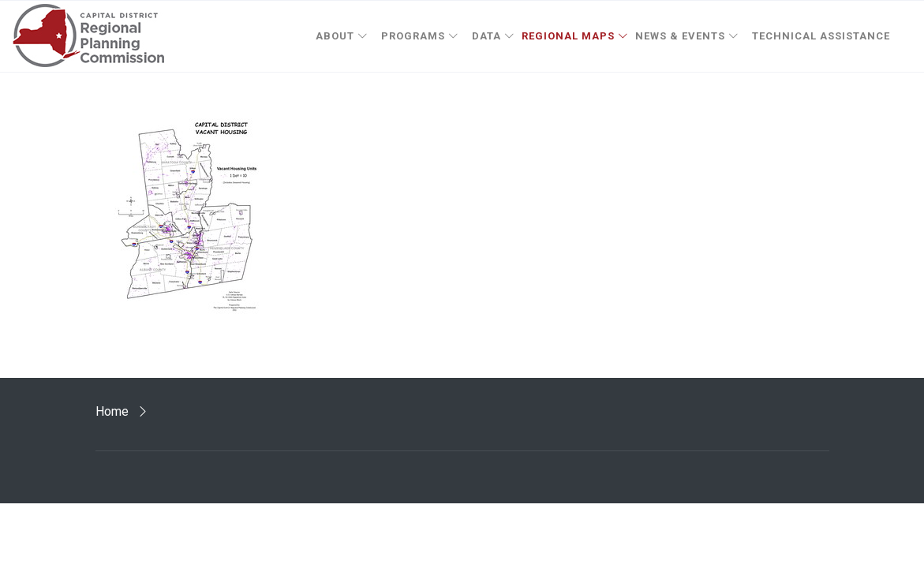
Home (112, 411)
